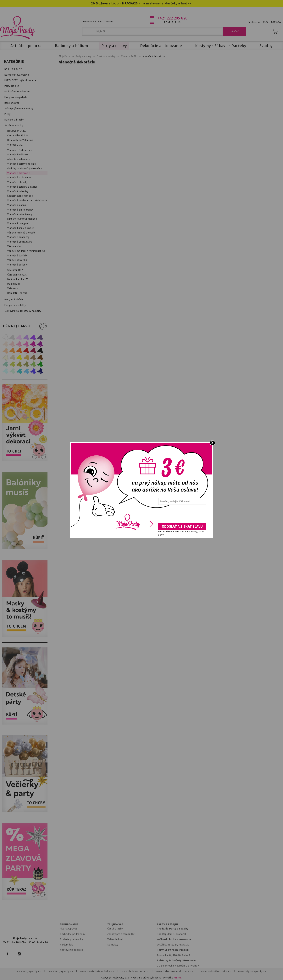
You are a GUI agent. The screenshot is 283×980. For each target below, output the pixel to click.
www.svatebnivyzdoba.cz (97, 971)
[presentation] (182, 515)
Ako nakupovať (68, 929)
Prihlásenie (254, 22)
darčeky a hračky (178, 3)
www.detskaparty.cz (135, 971)
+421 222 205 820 (173, 18)
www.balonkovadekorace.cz (175, 971)
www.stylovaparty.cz (252, 971)
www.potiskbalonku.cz (216, 971)
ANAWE (178, 978)
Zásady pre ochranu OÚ (121, 934)
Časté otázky (115, 929)
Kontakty (113, 945)
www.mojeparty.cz (29, 971)
